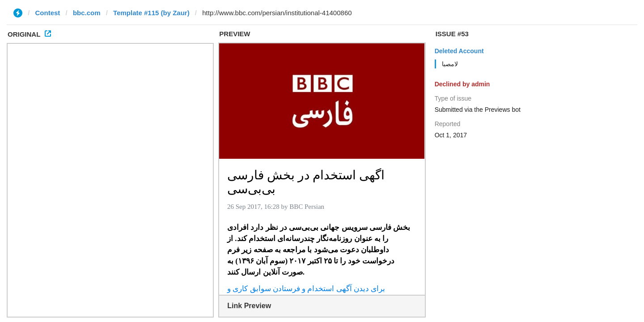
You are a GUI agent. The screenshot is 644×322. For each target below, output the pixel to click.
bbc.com (87, 13)
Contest (48, 13)
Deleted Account (459, 51)
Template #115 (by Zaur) (151, 13)
